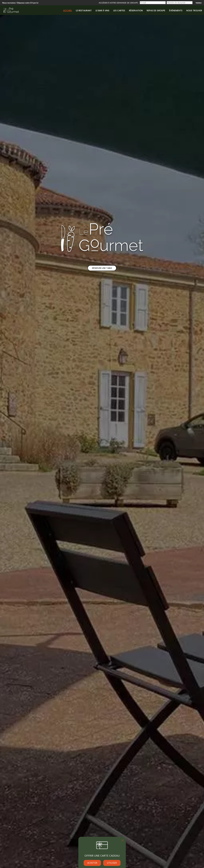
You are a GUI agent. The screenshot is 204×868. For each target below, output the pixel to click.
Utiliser (112, 863)
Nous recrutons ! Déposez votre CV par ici (20, 3)
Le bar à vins (102, 11)
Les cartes (119, 11)
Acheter (92, 863)
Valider (199, 3)
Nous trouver (194, 11)
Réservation (136, 11)
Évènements (176, 11)
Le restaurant (84, 11)
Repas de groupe (156, 11)
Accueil (68, 11)
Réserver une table (102, 268)
